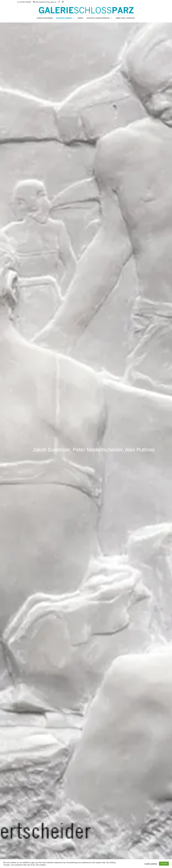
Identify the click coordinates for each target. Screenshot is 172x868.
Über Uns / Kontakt (125, 18)
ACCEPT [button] (164, 864)
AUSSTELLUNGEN (64, 18)
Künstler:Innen (45, 18)
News (80, 18)
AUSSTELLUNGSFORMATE (98, 18)
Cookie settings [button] (151, 864)
